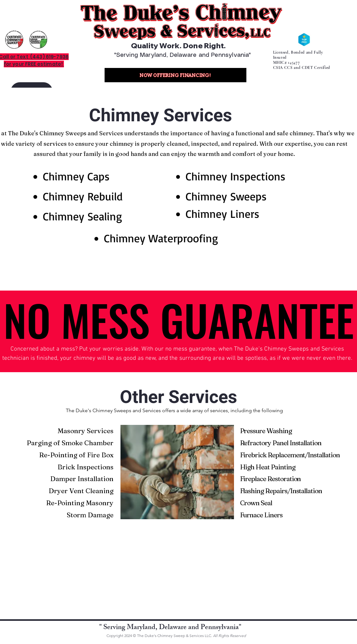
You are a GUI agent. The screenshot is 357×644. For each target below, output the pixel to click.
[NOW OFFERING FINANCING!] (175, 75)
